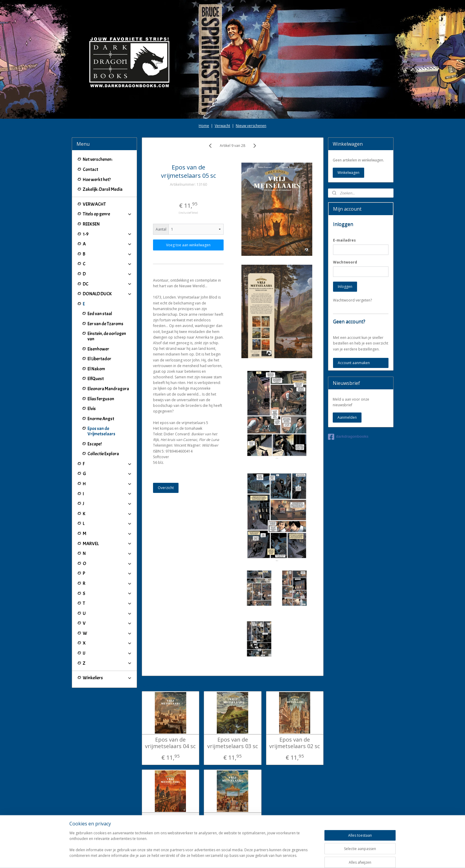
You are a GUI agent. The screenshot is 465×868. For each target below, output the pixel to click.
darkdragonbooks (348, 437)
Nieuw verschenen (251, 126)
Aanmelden (347, 417)
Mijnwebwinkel (301, 857)
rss (227, 857)
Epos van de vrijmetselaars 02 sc (295, 743)
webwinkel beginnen (249, 857)
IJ (108, 653)
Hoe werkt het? (97, 180)
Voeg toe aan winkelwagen (188, 245)
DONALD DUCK (108, 294)
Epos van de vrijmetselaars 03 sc (232, 743)
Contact (90, 169)
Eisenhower (98, 349)
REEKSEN (91, 224)
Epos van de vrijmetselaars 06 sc (170, 821)
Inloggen (345, 287)
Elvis (92, 409)
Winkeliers (108, 678)
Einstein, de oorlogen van (107, 336)
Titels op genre (108, 214)
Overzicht (166, 488)
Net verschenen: (98, 159)
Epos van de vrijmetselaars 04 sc (170, 743)
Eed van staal (100, 314)
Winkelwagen (348, 173)
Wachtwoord (345, 262)
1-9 (108, 234)
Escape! (95, 444)
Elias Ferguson (101, 399)
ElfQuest (96, 379)
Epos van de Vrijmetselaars (101, 431)
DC (108, 284)
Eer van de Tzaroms (105, 324)
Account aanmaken (354, 363)
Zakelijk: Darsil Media (103, 189)
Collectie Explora (103, 454)
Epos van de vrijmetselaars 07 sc (232, 821)
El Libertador (99, 359)
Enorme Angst (101, 419)
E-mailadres (344, 240)
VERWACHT (94, 204)
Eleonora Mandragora (108, 389)
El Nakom (96, 369)
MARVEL (108, 544)
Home (204, 126)
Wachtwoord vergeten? (352, 300)
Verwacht (222, 126)
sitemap (214, 857)
